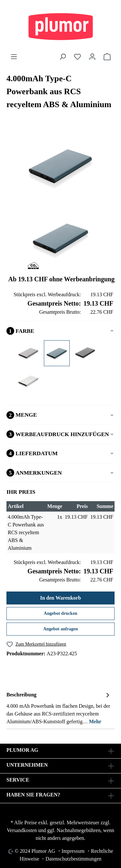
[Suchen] (63, 57)
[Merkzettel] (77, 57)
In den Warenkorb (60, 598)
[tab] (59, 708)
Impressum (73, 851)
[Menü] (14, 57)
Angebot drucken (61, 613)
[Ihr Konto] (92, 57)
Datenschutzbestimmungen (73, 859)
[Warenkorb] (107, 57)
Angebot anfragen (61, 629)
